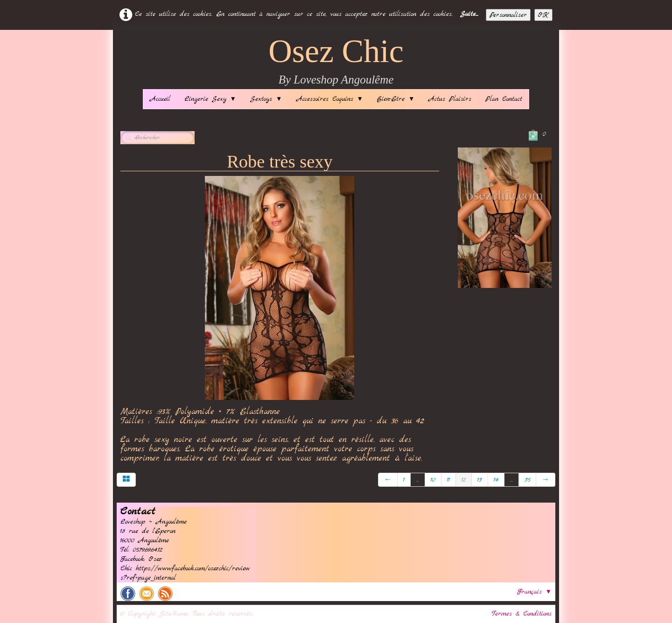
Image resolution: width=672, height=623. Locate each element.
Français (534, 592)
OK (543, 15)
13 (480, 480)
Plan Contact (504, 99)
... (418, 480)
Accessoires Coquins (330, 99)
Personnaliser (508, 15)
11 (448, 480)
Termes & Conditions (522, 614)
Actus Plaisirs (450, 99)
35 (527, 480)
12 (464, 480)
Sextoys (266, 99)
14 (496, 480)
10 (433, 480)
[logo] (336, 62)
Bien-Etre (396, 99)
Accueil (160, 99)
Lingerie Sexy (210, 99)
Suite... (469, 14)
